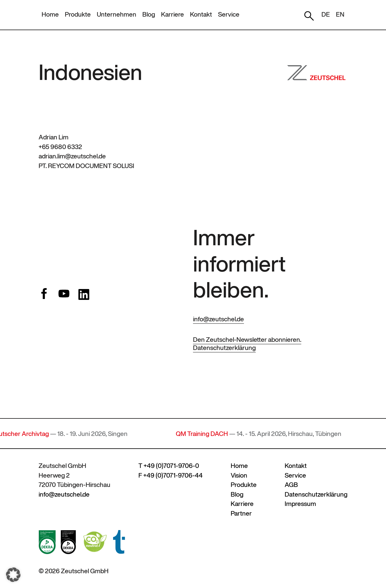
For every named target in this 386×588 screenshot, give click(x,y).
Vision (239, 475)
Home (50, 14)
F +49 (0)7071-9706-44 (171, 475)
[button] (13, 575)
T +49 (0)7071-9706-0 (169, 466)
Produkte (78, 14)
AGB (291, 485)
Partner (241, 513)
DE (326, 14)
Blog (149, 14)
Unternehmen (117, 14)
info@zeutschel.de (218, 319)
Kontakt (201, 14)
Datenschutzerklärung (224, 348)
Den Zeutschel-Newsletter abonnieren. (247, 340)
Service (229, 14)
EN (340, 14)
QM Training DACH (206, 434)
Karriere (172, 14)
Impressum (300, 504)
